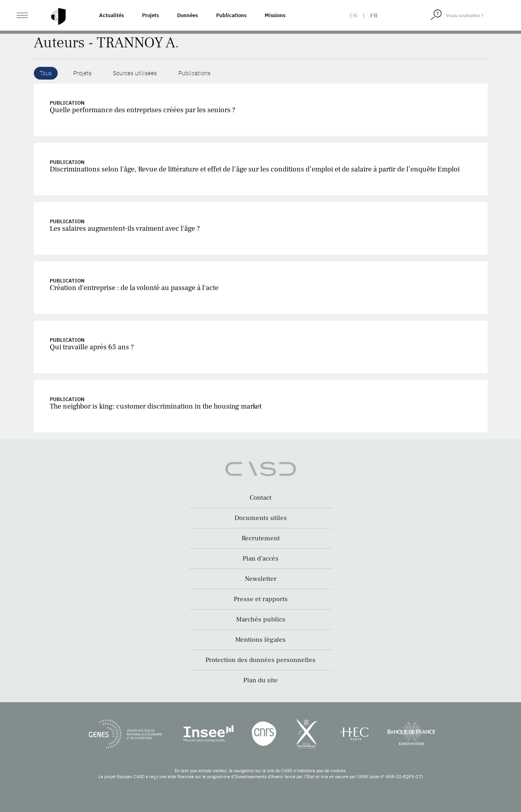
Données (187, 15)
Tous (46, 73)
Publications (231, 15)
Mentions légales (260, 640)
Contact (260, 498)
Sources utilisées (135, 73)
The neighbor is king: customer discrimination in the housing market (156, 406)
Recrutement (261, 538)
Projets (150, 15)
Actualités (111, 15)
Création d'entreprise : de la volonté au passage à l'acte (134, 288)
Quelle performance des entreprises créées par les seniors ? (142, 110)
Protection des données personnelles (260, 660)
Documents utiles (261, 518)
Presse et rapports (261, 599)
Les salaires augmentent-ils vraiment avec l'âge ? (125, 229)
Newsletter (261, 579)
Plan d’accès (260, 559)
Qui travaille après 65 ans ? (92, 347)
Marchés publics (261, 619)
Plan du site (260, 680)
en (353, 15)
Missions (275, 15)
